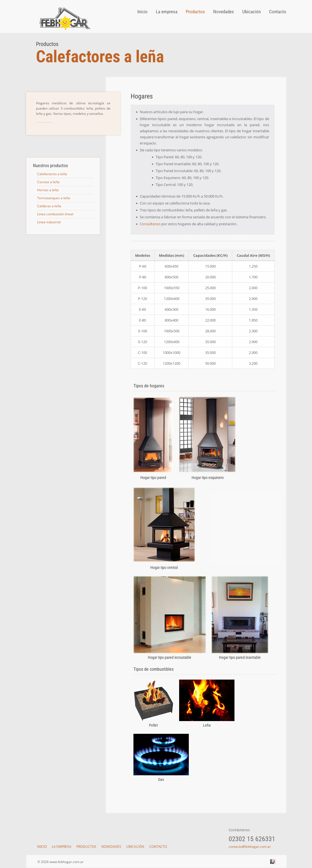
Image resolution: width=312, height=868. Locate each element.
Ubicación (252, 12)
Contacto (278, 12)
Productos (195, 12)
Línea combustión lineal (55, 214)
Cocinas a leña (48, 182)
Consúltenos (150, 224)
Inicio (142, 12)
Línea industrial (49, 222)
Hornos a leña (48, 190)
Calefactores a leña (52, 174)
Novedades (224, 12)
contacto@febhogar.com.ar (250, 847)
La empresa (167, 12)
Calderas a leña (49, 206)
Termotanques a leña (54, 198)
